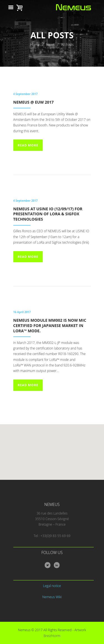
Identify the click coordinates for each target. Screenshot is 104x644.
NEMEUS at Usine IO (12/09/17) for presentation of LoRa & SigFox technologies (48, 214)
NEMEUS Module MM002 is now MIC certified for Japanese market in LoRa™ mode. (50, 325)
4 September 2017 (26, 94)
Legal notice (52, 586)
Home (35, 45)
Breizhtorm (52, 636)
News (50, 45)
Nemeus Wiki (52, 597)
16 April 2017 (22, 312)
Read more (28, 145)
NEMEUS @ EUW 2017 (34, 102)
